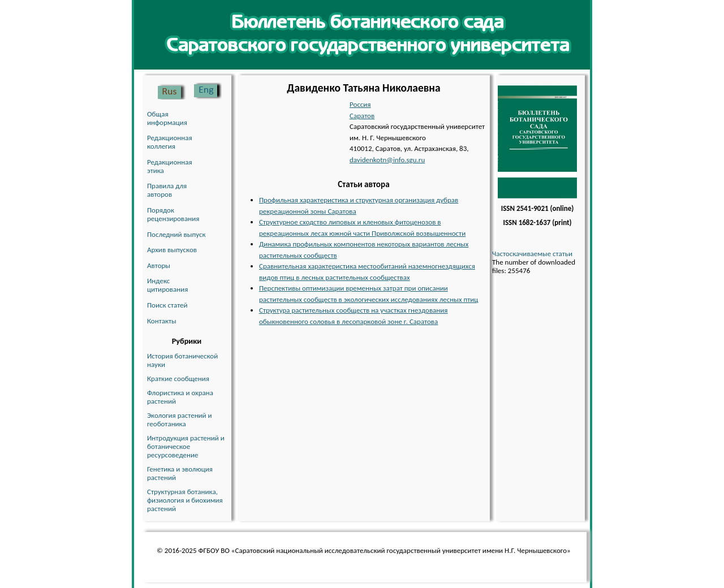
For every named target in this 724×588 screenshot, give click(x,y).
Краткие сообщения (178, 379)
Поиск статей (167, 305)
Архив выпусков (172, 250)
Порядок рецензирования (173, 214)
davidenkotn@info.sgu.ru (387, 160)
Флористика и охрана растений (180, 397)
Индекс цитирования (167, 285)
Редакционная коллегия (170, 142)
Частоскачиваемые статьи (532, 254)
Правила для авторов (167, 190)
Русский (172, 91)
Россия (360, 104)
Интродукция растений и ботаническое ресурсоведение (186, 446)
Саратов (362, 116)
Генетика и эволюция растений (180, 473)
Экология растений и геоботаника (180, 420)
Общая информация (167, 118)
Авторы (159, 265)
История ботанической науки (182, 360)
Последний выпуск (176, 234)
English (207, 91)
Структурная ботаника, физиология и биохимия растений (185, 500)
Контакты (162, 321)
